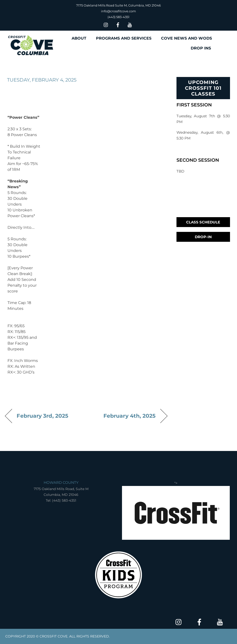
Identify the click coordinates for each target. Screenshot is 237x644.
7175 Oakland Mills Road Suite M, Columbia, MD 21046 (118, 5)
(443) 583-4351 (118, 17)
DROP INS (201, 48)
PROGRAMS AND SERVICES (124, 38)
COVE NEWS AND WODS (186, 38)
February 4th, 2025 (130, 416)
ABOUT (79, 38)
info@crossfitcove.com (118, 11)
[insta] (106, 24)
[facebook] (118, 24)
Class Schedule (203, 222)
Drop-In (203, 237)
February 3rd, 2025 (42, 416)
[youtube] (130, 24)
